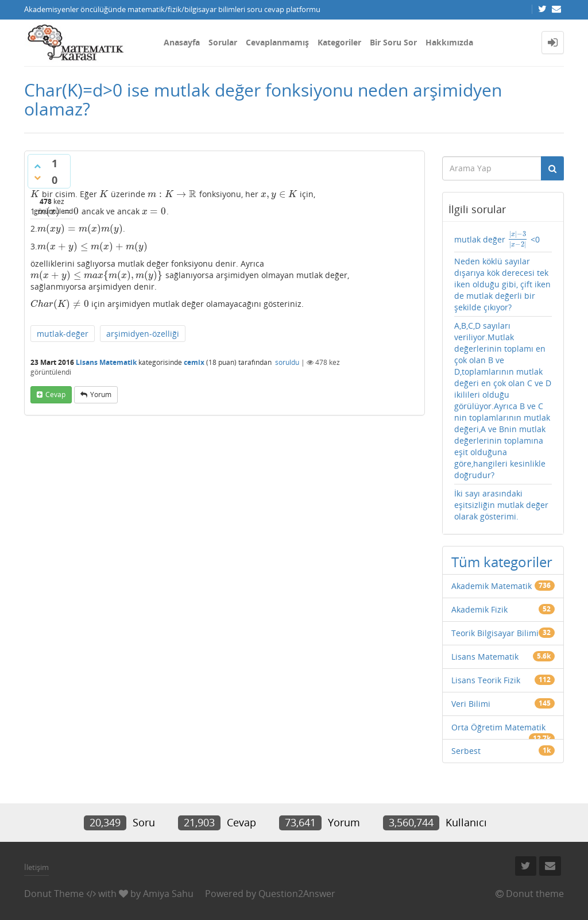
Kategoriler (339, 42)
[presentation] (35, 194)
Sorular (223, 42)
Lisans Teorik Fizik (486, 680)
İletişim (36, 867)
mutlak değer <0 (497, 239)
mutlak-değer (63, 334)
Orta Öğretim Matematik (498, 727)
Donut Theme (54, 894)
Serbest (466, 751)
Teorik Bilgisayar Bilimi (495, 633)
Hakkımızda (449, 42)
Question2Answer (297, 894)
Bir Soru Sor (393, 42)
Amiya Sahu (168, 894)
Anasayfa (182, 42)
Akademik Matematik (492, 586)
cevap (55, 394)
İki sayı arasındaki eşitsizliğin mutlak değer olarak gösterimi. (501, 505)
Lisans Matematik (106, 362)
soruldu (287, 362)
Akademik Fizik (479, 609)
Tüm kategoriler (502, 562)
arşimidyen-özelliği (143, 334)
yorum (101, 394)
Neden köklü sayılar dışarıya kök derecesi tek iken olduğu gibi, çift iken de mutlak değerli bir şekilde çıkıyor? (502, 284)
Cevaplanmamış (277, 42)
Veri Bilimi (471, 704)
